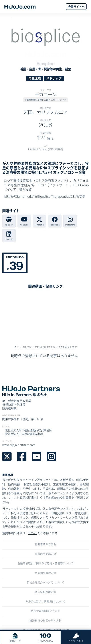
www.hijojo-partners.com (19, 445)
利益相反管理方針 (45, 573)
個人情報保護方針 (45, 592)
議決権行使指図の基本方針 (45, 620)
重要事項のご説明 (45, 544)
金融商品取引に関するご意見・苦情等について (45, 563)
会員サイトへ (76, 7)
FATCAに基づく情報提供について (45, 601)
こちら (33, 533)
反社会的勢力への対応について (45, 582)
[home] (20, 7)
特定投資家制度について (45, 611)
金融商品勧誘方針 (45, 554)
